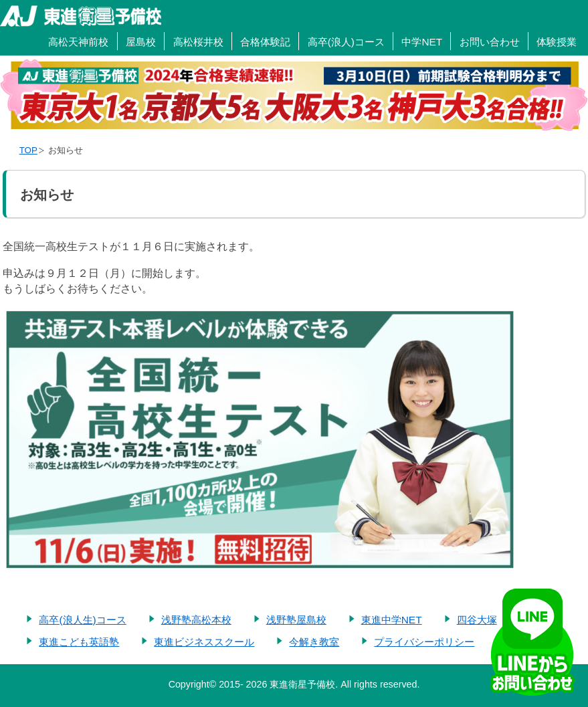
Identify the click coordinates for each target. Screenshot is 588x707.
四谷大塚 (477, 620)
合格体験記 (265, 42)
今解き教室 (314, 642)
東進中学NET (392, 620)
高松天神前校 (78, 42)
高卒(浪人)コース (346, 42)
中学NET (422, 42)
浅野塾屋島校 (296, 620)
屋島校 (141, 42)
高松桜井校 (198, 42)
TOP (28, 150)
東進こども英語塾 (79, 642)
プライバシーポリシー (424, 642)
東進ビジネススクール (204, 642)
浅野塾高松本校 (196, 620)
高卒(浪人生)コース (82, 620)
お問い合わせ (490, 42)
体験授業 (557, 42)
